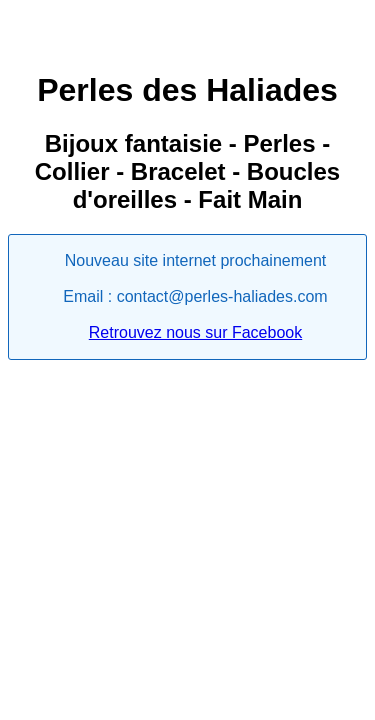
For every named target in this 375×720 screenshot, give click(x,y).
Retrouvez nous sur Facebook (195, 332)
